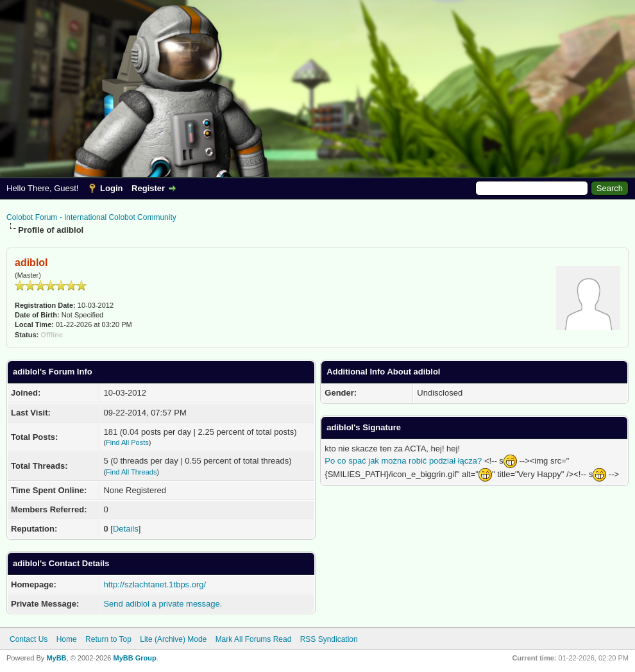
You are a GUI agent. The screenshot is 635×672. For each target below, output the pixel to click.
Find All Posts (127, 442)
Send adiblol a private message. (163, 604)
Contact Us (29, 639)
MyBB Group (134, 658)
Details (126, 529)
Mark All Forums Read (254, 639)
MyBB (56, 658)
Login (111, 188)
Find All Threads (131, 472)
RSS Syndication (329, 639)
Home (67, 639)
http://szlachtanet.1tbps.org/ (155, 584)
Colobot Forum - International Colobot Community (91, 217)
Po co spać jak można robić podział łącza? (403, 461)
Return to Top (108, 639)
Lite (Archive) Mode (173, 639)
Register (148, 188)
